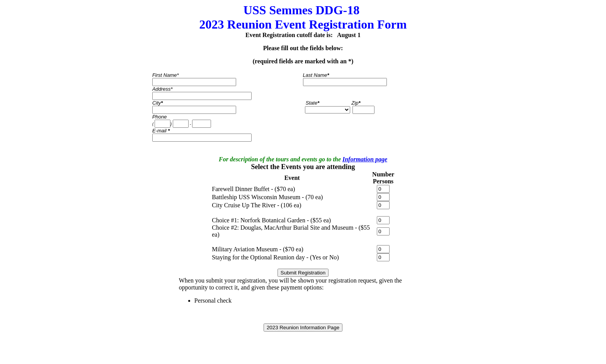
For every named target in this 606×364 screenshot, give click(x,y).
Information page (365, 159)
